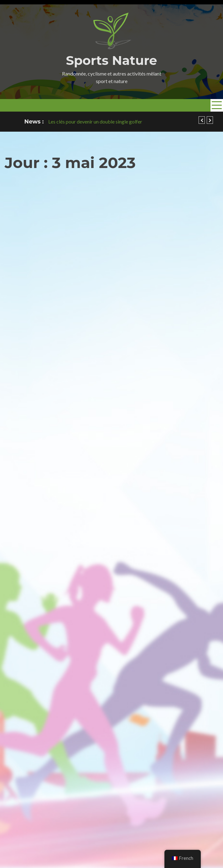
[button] (202, 120)
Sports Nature (111, 60)
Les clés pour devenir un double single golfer (95, 121)
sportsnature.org (66, 836)
